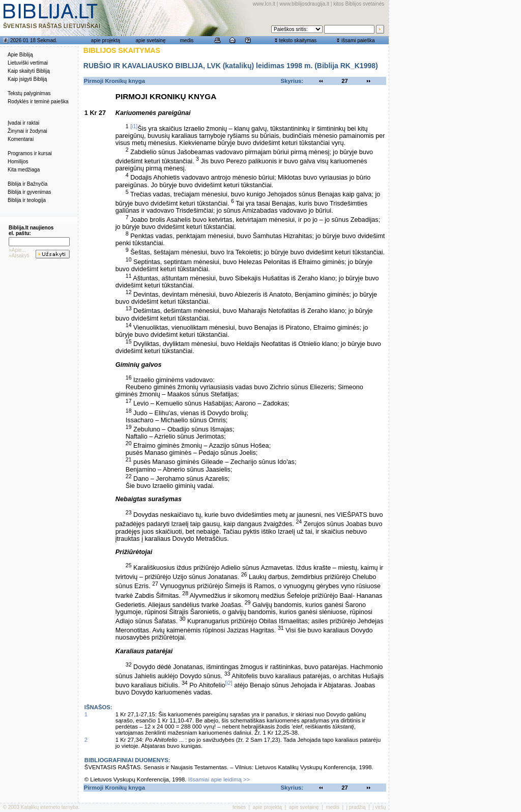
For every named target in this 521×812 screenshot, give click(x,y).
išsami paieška (358, 40)
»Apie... (17, 250)
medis (187, 40)
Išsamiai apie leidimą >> (219, 779)
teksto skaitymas (298, 40)
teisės (239, 807)
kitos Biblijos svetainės (359, 4)
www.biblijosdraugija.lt (304, 4)
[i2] (229, 683)
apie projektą (106, 40)
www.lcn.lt (264, 4)
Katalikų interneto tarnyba (50, 807)
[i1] (134, 126)
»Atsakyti (19, 256)
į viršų (379, 807)
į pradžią (356, 807)
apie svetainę (151, 40)
